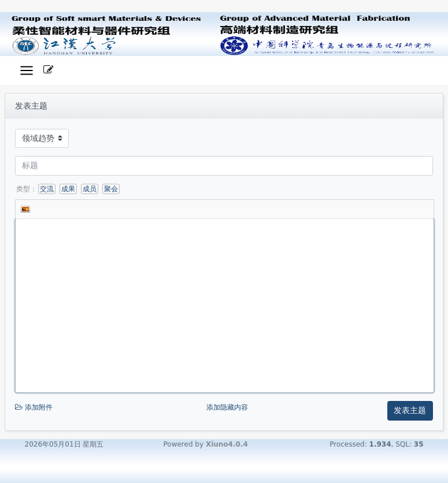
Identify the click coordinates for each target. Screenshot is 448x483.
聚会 (111, 189)
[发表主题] (49, 70)
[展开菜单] (26, 71)
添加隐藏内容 (227, 407)
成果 (68, 189)
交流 (47, 189)
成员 (90, 189)
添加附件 (110, 408)
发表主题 (410, 410)
